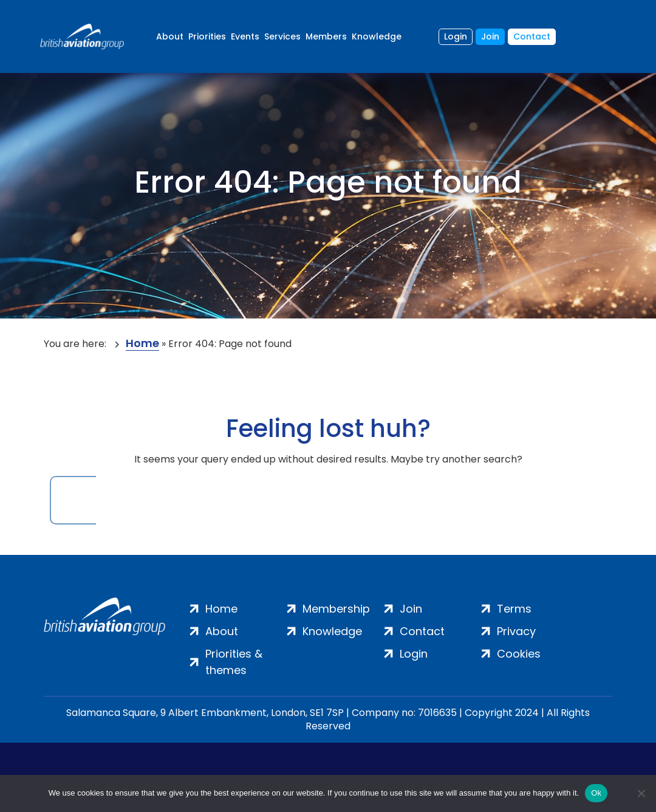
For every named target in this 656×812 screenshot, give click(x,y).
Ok (596, 793)
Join (490, 36)
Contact (532, 36)
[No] (641, 793)
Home (142, 344)
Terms (514, 609)
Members (326, 36)
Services (282, 36)
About (170, 36)
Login (456, 36)
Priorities (207, 36)
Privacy (516, 631)
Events (245, 36)
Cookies (519, 654)
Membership (336, 609)
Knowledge (377, 36)
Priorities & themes (234, 662)
